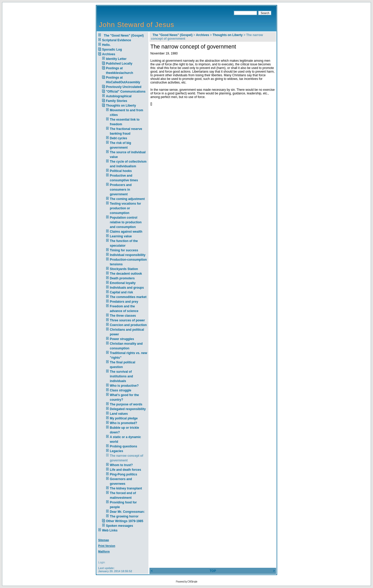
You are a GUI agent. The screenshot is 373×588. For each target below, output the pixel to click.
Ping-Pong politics (123, 474)
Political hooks (121, 171)
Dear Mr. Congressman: (127, 512)
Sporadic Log (112, 50)
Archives (109, 54)
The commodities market (128, 297)
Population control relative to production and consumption (126, 222)
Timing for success (124, 250)
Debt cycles (119, 138)
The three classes (123, 316)
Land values (119, 414)
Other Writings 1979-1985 (125, 521)
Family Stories (117, 101)
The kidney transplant (126, 488)
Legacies (116, 451)
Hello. (106, 45)
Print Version (107, 546)
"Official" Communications (126, 92)
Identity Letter (116, 59)
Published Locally (119, 64)
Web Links (110, 530)
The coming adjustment (127, 199)
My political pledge (124, 418)
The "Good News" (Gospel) (123, 36)
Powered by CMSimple (187, 582)
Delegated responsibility (128, 409)
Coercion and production (128, 325)
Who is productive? (124, 386)
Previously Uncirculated (124, 87)
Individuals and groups (127, 288)
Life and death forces (125, 470)
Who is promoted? (123, 423)
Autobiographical (119, 96)
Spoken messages (120, 526)
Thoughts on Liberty (121, 106)
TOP (213, 571)
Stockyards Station (124, 269)
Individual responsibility (128, 255)
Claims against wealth (126, 232)
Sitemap (103, 540)
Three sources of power (127, 320)
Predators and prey (124, 302)
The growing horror (124, 516)
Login (102, 562)
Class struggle (121, 390)
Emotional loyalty (123, 283)
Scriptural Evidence (117, 40)
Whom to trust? (121, 465)
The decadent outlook (126, 274)
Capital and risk (121, 292)
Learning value (121, 236)
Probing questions (123, 446)
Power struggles (122, 339)
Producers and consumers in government (121, 190)
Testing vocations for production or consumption (125, 208)
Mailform (104, 551)
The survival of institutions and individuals (121, 376)
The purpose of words (126, 404)
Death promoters (122, 278)
